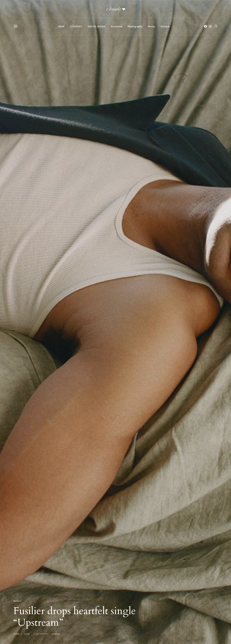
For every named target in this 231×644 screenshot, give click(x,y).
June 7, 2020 (22, 634)
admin (56, 634)
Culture (165, 26)
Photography (135, 26)
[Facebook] (205, 26)
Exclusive (117, 26)
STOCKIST (76, 26)
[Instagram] (210, 26)
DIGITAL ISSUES (97, 26)
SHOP (61, 26)
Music (152, 26)
